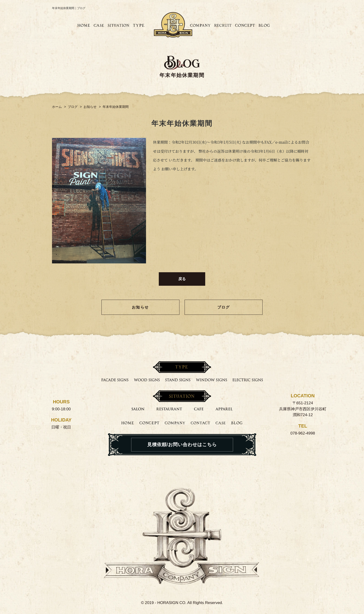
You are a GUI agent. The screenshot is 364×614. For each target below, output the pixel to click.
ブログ (73, 107)
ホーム (57, 107)
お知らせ (90, 107)
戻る (182, 279)
